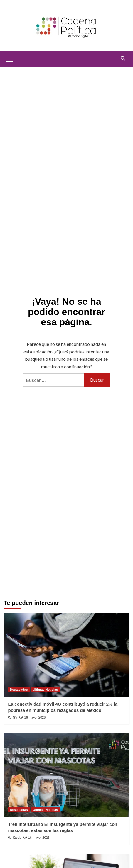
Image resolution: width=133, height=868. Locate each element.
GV (15, 717)
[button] (10, 58)
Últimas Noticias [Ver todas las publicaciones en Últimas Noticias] (46, 690)
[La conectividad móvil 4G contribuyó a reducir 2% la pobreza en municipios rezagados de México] (67, 655)
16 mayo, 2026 (35, 717)
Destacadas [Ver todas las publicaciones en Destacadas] (19, 690)
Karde (17, 838)
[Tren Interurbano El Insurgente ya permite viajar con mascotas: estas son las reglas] (67, 775)
